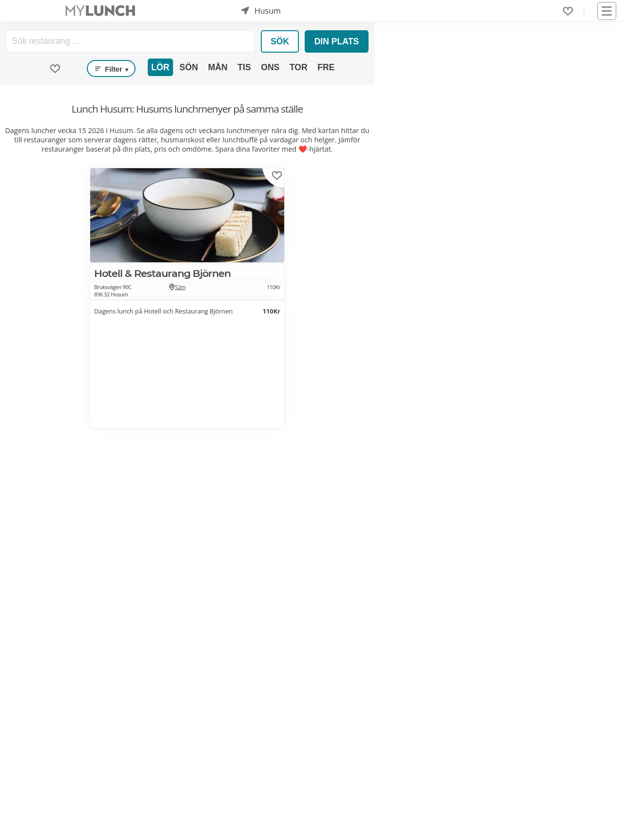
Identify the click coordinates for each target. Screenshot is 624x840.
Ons (270, 67)
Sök (280, 41)
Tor (299, 67)
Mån (218, 67)
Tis (244, 67)
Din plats (337, 41)
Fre (326, 67)
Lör (160, 67)
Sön (189, 67)
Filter (111, 69)
